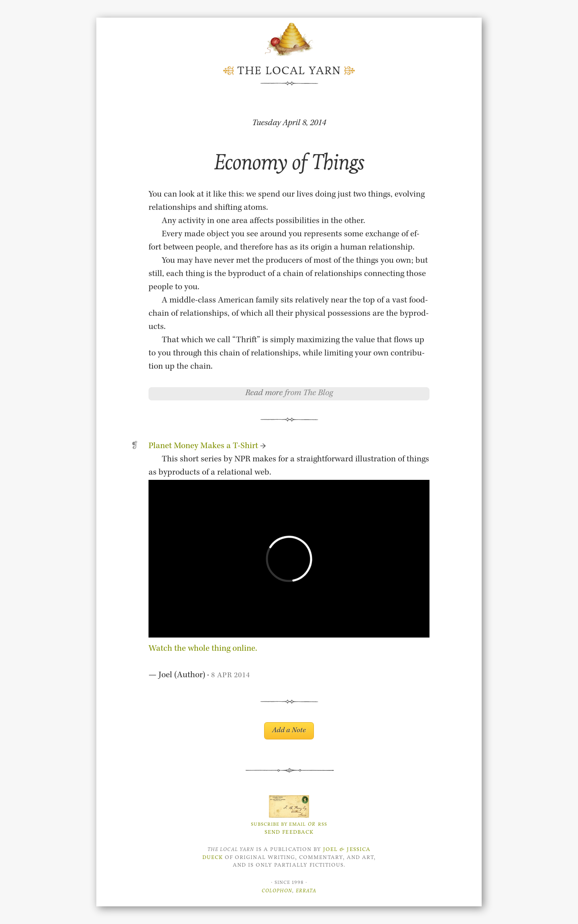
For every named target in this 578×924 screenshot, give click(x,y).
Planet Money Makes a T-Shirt (203, 447)
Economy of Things (289, 162)
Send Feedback (289, 832)
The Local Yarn (289, 71)
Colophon (277, 890)
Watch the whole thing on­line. (203, 649)
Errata (306, 890)
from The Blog (309, 394)
